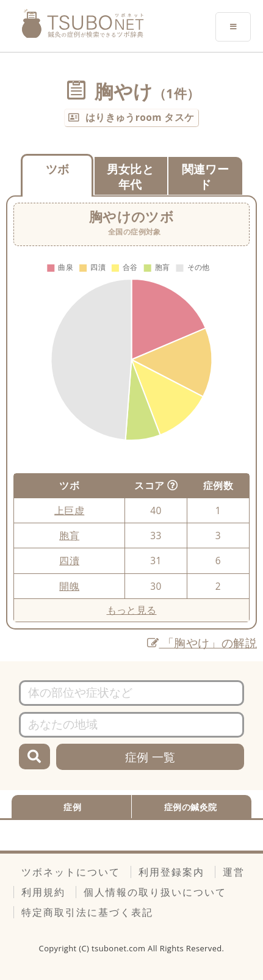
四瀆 (69, 561)
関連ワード (206, 176)
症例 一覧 (150, 757)
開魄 (69, 586)
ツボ (58, 169)
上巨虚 (69, 510)
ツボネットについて (71, 872)
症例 (72, 807)
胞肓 (69, 535)
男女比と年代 (131, 176)
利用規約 (43, 892)
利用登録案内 (171, 872)
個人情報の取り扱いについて (155, 892)
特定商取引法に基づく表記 (87, 912)
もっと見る (132, 610)
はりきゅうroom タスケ (140, 117)
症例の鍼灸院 (190, 807)
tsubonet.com (120, 948)
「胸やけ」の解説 (202, 643)
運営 (234, 872)
